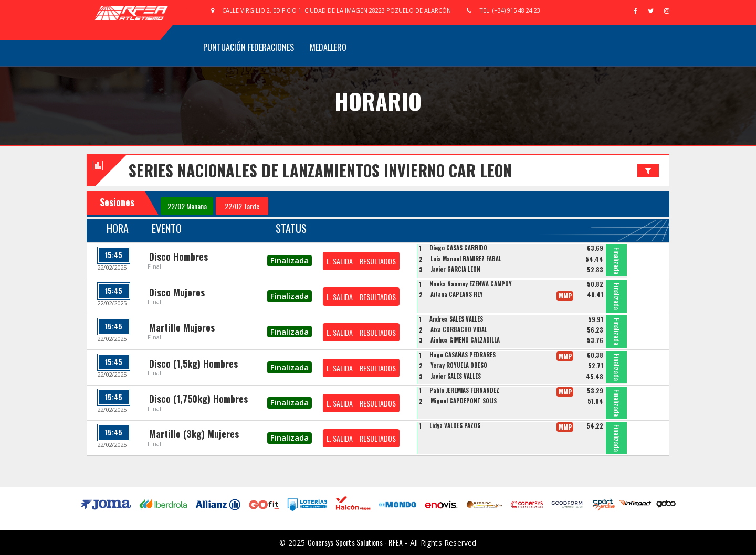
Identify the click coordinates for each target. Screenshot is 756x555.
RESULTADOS (378, 261)
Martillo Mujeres (182, 327)
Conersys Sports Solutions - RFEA (355, 542)
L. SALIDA (340, 261)
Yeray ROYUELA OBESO (459, 365)
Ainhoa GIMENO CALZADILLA (465, 340)
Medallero (328, 47)
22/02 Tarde (242, 206)
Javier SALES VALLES (456, 376)
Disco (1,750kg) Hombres (198, 399)
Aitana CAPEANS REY (457, 294)
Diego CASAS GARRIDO (458, 248)
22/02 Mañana (187, 206)
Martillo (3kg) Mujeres (194, 434)
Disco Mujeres (177, 292)
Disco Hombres (178, 257)
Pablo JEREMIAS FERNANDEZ (464, 390)
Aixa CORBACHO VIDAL (459, 329)
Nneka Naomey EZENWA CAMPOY (471, 284)
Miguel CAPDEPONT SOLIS (464, 401)
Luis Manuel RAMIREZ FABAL (466, 259)
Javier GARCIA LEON (455, 269)
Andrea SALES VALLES (456, 319)
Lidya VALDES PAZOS (455, 425)
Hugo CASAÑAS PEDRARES (463, 355)
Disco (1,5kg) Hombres (193, 364)
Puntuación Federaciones (249, 47)
